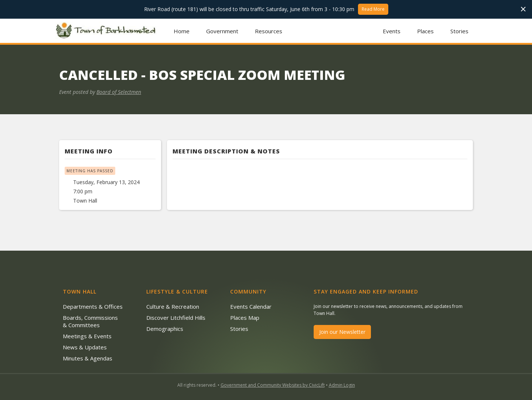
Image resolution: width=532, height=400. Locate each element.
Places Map (245, 318)
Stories (459, 31)
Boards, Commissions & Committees (90, 321)
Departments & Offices (93, 306)
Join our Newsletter (342, 332)
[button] (222, 31)
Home (182, 31)
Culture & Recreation (173, 306)
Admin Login (342, 385)
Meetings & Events (87, 336)
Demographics (165, 329)
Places (425, 31)
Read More (373, 9)
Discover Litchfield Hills (176, 318)
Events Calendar (251, 306)
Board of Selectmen (119, 92)
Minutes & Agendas (88, 358)
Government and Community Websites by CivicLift (273, 385)
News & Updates (85, 347)
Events (392, 31)
